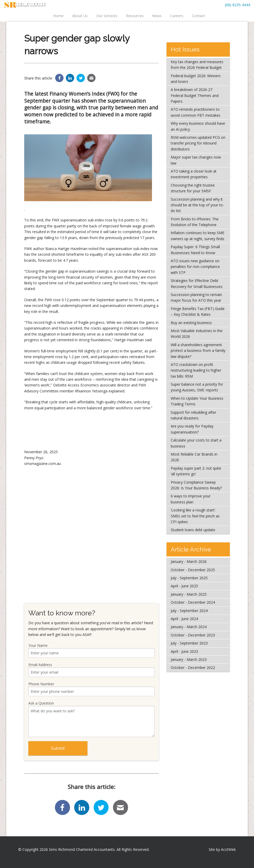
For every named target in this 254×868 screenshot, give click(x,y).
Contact (198, 16)
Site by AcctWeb (222, 849)
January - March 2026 (189, 561)
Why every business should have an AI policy (198, 126)
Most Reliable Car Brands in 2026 (194, 457)
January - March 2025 (189, 594)
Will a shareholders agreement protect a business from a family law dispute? (198, 351)
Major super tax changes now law (196, 160)
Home (58, 16)
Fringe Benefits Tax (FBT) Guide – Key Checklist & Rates (198, 311)
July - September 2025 (189, 578)
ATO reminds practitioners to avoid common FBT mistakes (196, 112)
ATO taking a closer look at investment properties (194, 174)
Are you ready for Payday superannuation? (192, 429)
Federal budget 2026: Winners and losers (196, 79)
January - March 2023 (189, 659)
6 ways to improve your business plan (191, 499)
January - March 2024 (189, 627)
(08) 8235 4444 (237, 5)
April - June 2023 (184, 651)
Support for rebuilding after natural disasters (193, 415)
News (157, 16)
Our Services (107, 16)
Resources (135, 16)
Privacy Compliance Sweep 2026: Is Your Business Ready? (196, 485)
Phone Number (91, 689)
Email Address (91, 670)
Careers (177, 16)
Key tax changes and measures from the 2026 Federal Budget (197, 65)
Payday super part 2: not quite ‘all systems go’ (196, 471)
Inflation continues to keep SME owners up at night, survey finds (198, 236)
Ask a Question (91, 719)
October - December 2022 (193, 668)
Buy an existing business (191, 323)
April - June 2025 (184, 586)
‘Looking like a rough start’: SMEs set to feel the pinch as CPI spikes (195, 516)
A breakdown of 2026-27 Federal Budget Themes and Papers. (195, 95)
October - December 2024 (193, 602)
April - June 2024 (184, 619)
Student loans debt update (193, 530)
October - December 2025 (193, 570)
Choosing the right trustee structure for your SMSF (193, 188)
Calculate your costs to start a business (196, 443)
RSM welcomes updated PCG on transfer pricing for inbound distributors (198, 143)
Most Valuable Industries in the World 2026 (197, 334)
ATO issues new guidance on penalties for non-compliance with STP (195, 267)
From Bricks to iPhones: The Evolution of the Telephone (195, 222)
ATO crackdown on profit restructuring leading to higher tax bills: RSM (196, 370)
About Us (80, 16)
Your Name (91, 650)
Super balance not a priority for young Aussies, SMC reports (197, 387)
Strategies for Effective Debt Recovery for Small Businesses (197, 283)
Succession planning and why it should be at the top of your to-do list (197, 205)
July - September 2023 (189, 643)
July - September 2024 (189, 611)
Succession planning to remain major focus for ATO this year (196, 297)
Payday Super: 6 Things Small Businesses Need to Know (195, 250)
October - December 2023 (193, 635)
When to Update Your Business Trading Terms (197, 401)
